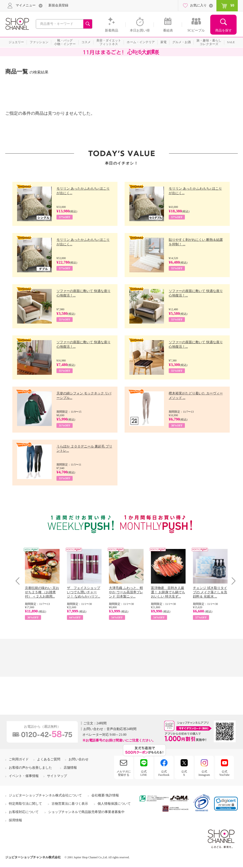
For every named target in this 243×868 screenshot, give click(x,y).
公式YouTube (224, 773)
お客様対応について (24, 812)
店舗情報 (70, 768)
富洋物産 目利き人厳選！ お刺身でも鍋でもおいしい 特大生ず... (168, 592)
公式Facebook (164, 773)
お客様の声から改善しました (30, 768)
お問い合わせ (79, 759)
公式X (184, 773)
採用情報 (15, 820)
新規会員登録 (58, 5)
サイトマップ (57, 776)
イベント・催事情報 (24, 776)
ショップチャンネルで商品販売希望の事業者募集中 (86, 812)
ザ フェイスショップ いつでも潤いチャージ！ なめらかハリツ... (84, 592)
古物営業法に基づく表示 (70, 804)
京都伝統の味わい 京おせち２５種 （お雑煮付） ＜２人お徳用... (42, 592)
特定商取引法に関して (25, 804)
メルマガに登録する (124, 773)
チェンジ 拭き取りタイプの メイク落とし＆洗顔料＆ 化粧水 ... (210, 592)
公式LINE (144, 773)
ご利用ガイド (19, 759)
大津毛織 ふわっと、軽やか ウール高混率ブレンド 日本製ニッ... (126, 592)
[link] (226, 804)
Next (232, 581)
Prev (19, 581)
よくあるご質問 (49, 759)
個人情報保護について (114, 804)
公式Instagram (204, 773)
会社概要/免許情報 (105, 795)
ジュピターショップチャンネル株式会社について (45, 795)
